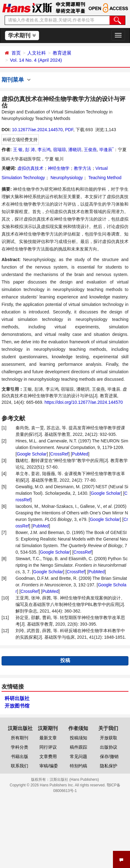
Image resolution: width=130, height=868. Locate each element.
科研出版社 (17, 698)
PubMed (80, 454)
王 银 (18, 150)
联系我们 (20, 766)
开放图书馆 (17, 706)
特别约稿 (78, 766)
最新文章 (48, 738)
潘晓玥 (75, 150)
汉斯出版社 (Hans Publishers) (74, 780)
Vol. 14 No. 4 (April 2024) (36, 60)
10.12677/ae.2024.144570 (37, 130)
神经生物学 (59, 168)
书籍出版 (20, 756)
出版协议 (109, 747)
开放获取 (109, 738)
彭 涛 (30, 150)
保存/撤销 (109, 756)
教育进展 (62, 53)
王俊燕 (90, 150)
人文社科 (37, 53)
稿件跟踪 (78, 747)
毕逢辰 (106, 150)
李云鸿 (44, 150)
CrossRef (59, 454)
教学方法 (83, 168)
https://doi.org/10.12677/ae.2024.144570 (84, 402)
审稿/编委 (49, 766)
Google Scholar (32, 454)
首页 (16, 53)
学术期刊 (22, 36)
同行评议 (48, 747)
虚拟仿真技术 (30, 168)
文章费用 (48, 756)
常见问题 (78, 756)
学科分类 (20, 747)
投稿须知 (78, 738)
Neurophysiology (66, 178)
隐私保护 (109, 766)
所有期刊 (20, 738)
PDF (69, 130)
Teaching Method (104, 178)
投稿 (65, 660)
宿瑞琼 (60, 150)
